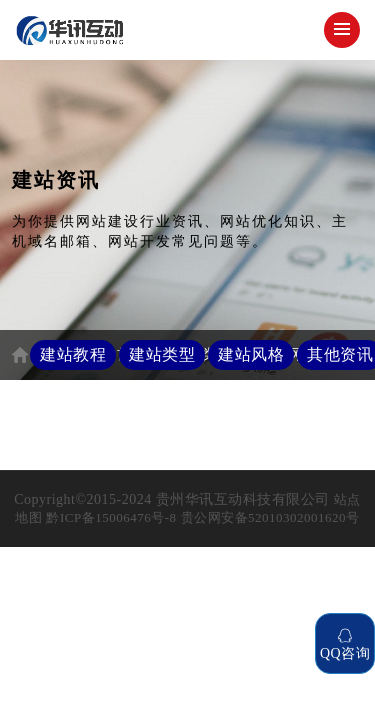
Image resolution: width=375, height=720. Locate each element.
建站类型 (162, 354)
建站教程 (73, 354)
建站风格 (251, 354)
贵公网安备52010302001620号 (270, 517)
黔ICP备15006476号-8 (111, 517)
